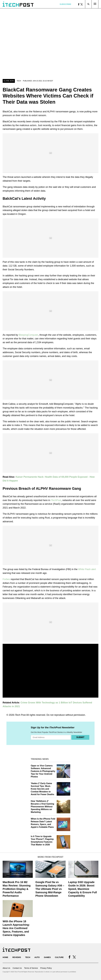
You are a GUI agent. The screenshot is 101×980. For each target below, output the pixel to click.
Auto (37, 957)
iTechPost (56, 500)
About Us (6, 968)
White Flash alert (87, 569)
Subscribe (65, 4)
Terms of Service (31, 968)
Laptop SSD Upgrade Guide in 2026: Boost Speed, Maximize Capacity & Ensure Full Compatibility (83, 889)
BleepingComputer (28, 335)
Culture (59, 957)
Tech (19, 81)
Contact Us (17, 968)
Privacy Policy (46, 968)
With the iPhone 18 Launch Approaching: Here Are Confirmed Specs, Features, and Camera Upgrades (16, 928)
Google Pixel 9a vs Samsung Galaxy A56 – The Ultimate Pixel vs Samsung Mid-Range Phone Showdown (50, 889)
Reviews (17, 957)
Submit (80, 737)
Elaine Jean (9, 81)
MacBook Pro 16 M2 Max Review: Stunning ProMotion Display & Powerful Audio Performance (17, 889)
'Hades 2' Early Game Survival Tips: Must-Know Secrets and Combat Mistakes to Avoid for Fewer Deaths (42, 789)
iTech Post (20, 715)
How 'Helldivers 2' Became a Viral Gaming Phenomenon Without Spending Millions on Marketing (42, 807)
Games (47, 957)
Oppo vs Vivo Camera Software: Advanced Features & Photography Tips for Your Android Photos (43, 771)
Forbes (6, 579)
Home (5, 957)
